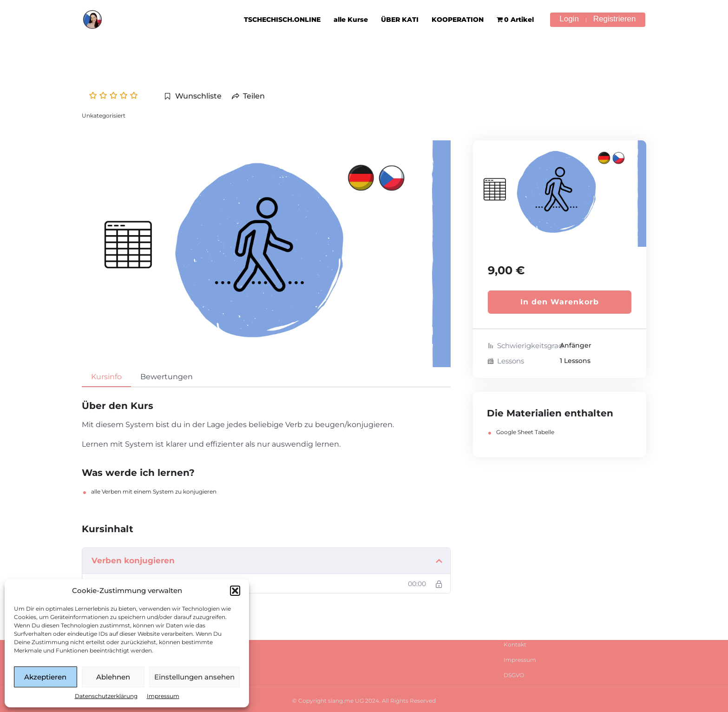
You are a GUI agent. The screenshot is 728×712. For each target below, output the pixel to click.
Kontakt (515, 644)
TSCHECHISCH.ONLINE (282, 20)
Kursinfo (106, 377)
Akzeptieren (45, 677)
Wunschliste (193, 96)
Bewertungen (167, 377)
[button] (235, 591)
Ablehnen (113, 677)
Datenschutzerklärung (106, 696)
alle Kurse (351, 20)
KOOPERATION (458, 20)
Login (569, 19)
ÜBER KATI (400, 20)
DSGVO (514, 675)
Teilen (248, 96)
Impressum (163, 696)
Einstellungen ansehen (194, 677)
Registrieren (615, 19)
